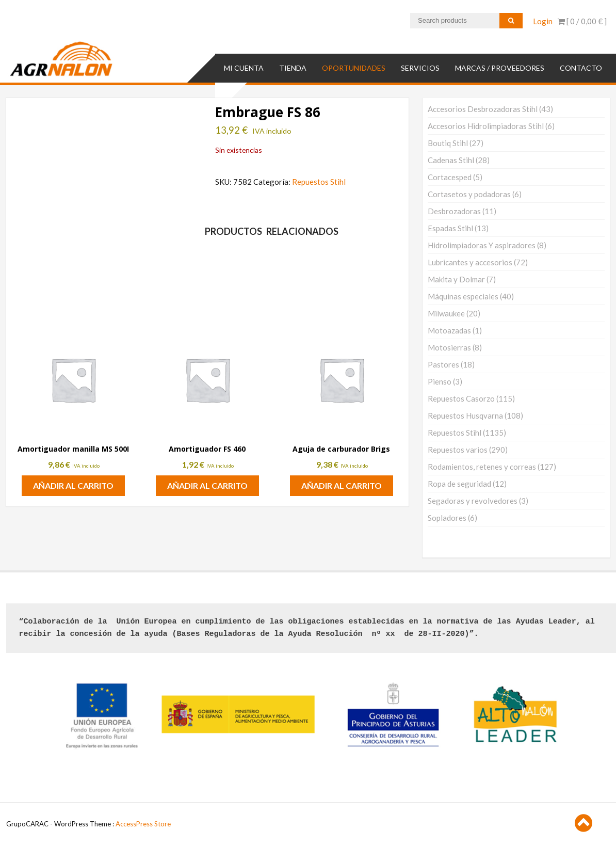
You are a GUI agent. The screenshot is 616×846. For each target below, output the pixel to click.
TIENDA (293, 68)
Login (543, 21)
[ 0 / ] (582, 21)
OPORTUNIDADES (354, 68)
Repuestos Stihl (319, 182)
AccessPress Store (143, 824)
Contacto (581, 68)
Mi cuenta (244, 68)
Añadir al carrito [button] (73, 485)
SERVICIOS (420, 68)
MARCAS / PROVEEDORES (500, 68)
